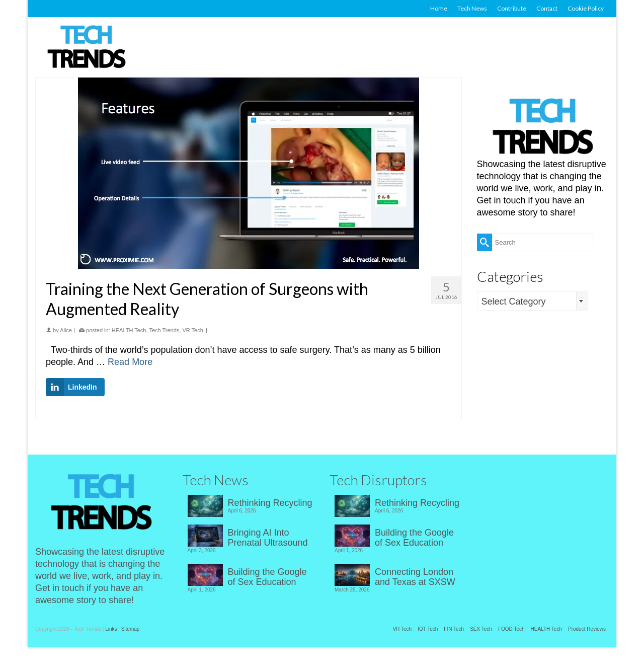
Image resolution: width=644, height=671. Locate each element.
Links (111, 629)
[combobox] (532, 301)
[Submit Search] (485, 242)
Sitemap (131, 629)
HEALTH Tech (129, 330)
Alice (66, 330)
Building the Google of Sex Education (267, 577)
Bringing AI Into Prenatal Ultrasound (268, 538)
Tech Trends (164, 330)
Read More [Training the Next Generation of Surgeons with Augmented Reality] (130, 362)
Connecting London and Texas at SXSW (415, 577)
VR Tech (192, 330)
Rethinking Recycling (270, 503)
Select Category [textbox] (514, 302)
